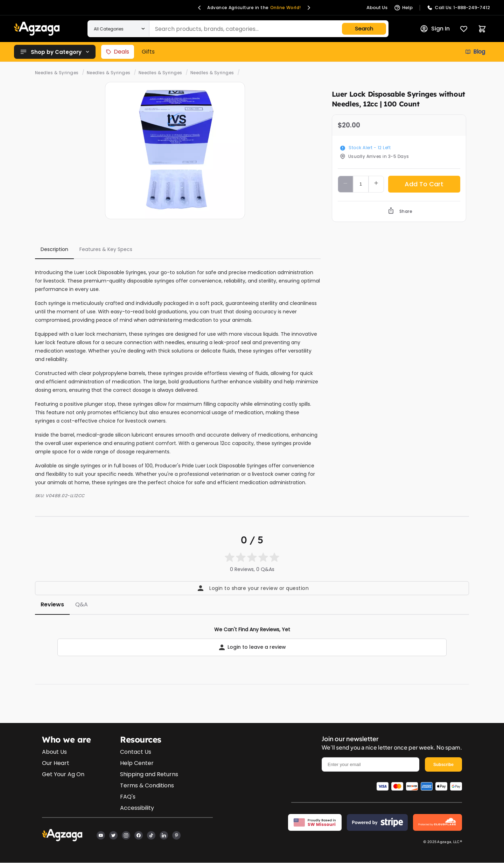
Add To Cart (424, 184)
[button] (199, 8)
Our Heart (56, 763)
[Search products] (236, 29)
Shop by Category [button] (55, 52)
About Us (54, 752)
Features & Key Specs (106, 249)
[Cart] (482, 29)
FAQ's (128, 797)
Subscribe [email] (443, 765)
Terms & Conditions (147, 785)
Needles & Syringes (57, 73)
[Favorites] (464, 29)
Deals (118, 52)
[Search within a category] (119, 29)
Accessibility (137, 808)
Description (54, 249)
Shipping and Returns (149, 774)
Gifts (148, 52)
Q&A (82, 604)
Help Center (137, 763)
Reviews (52, 604)
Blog (475, 52)
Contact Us (136, 752)
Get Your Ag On (63, 774)
